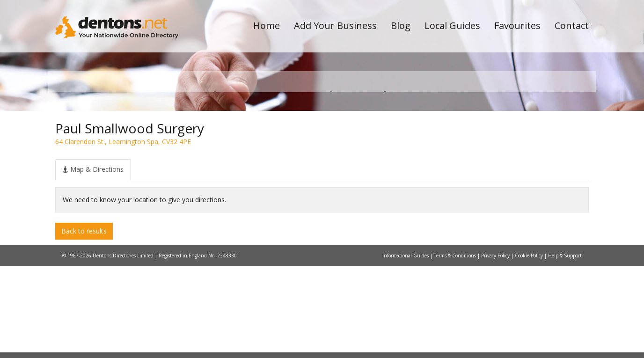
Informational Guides (406, 347)
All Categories (309, 166)
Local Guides (452, 26)
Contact (572, 26)
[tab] (93, 261)
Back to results (84, 322)
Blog (401, 26)
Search (525, 150)
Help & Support (565, 347)
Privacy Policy (496, 347)
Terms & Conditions (456, 347)
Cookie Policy (530, 347)
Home (267, 26)
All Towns (100, 166)
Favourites (517, 26)
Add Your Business (335, 26)
